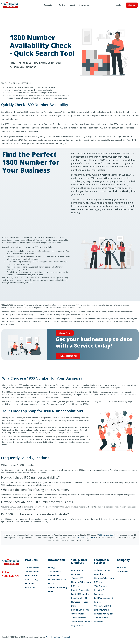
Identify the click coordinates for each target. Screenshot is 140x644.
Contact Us (84, 5)
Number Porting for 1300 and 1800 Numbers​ (103, 618)
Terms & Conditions (53, 637)
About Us (121, 568)
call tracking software (87, 538)
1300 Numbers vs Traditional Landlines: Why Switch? (81, 622)
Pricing (62, 5)
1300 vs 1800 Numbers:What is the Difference (81, 582)
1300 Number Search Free (109, 535)
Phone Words (31, 576)
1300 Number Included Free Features (101, 590)
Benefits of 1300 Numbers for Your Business (80, 602)
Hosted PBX (31, 587)
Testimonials (54, 572)
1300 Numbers (32, 568)
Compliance (54, 576)
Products (49, 5)
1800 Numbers (32, 572)
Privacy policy (66, 637)
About (72, 5)
